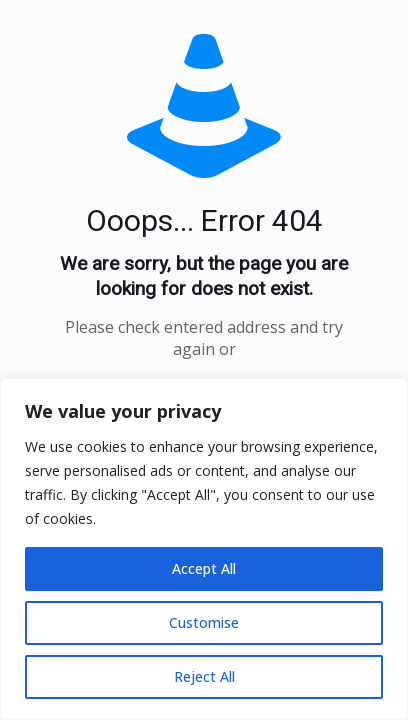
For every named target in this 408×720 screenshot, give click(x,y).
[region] (204, 549)
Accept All (204, 568)
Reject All (204, 676)
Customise (204, 622)
